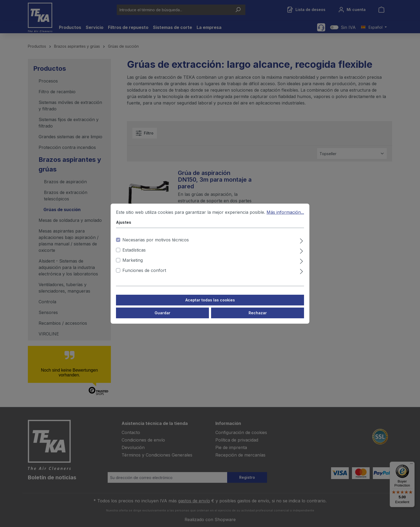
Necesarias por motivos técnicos (156, 242)
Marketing (133, 262)
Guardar (162, 315)
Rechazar (258, 315)
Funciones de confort (144, 272)
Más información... (285, 214)
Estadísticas (134, 252)
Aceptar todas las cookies (210, 302)
